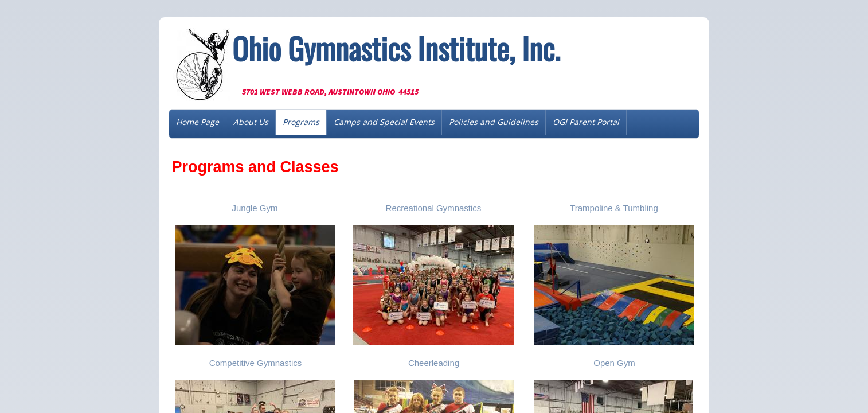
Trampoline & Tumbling (614, 208)
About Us (251, 122)
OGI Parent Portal (586, 122)
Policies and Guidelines (494, 122)
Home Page (198, 122)
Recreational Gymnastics (434, 208)
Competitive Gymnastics (256, 363)
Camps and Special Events (384, 122)
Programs (301, 122)
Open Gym (614, 363)
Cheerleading (434, 363)
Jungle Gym (255, 208)
